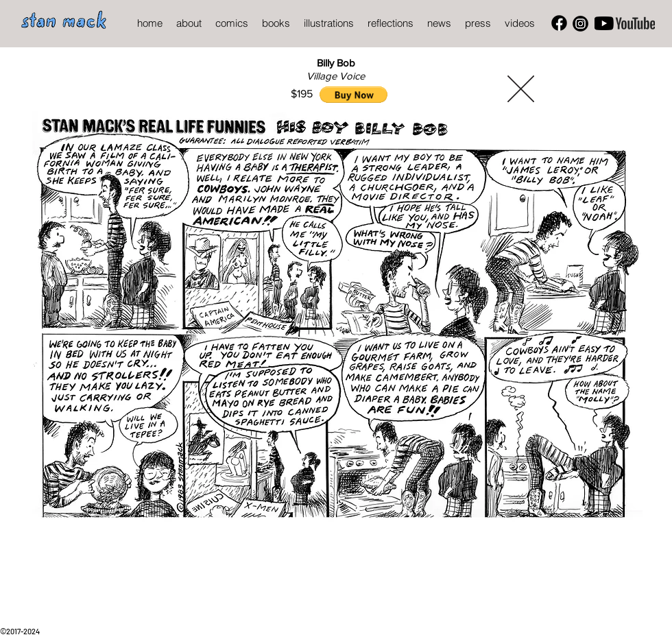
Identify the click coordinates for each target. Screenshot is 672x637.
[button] (353, 95)
